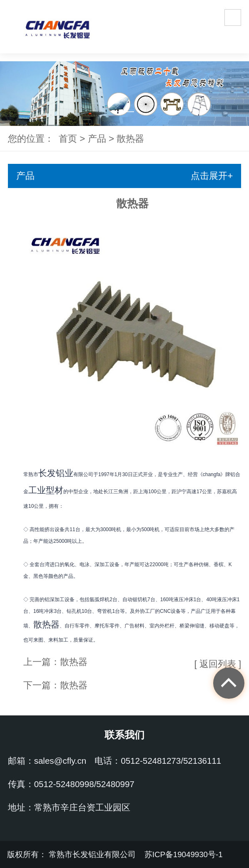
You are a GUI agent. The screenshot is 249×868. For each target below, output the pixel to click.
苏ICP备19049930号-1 (185, 854)
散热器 (130, 139)
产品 (97, 139)
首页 (68, 139)
